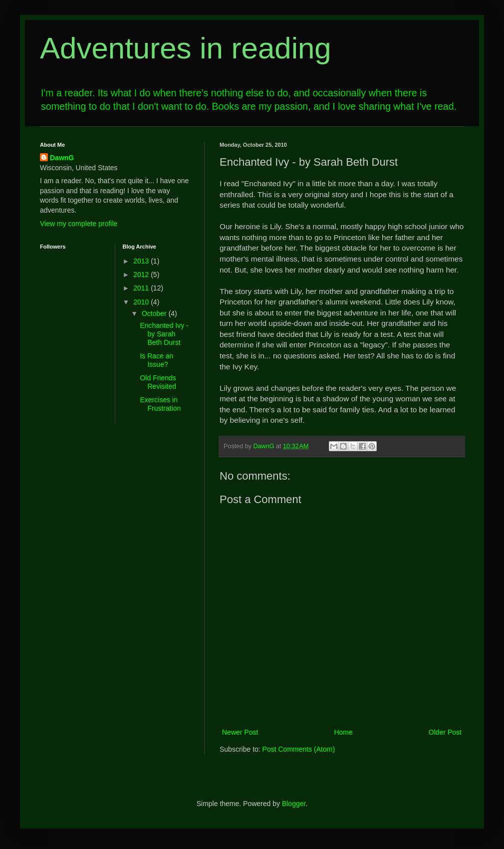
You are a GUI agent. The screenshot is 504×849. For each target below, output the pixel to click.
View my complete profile (79, 224)
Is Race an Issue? (156, 360)
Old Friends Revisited (158, 382)
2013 (142, 261)
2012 (142, 275)
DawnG (62, 158)
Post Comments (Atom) (299, 749)
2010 (142, 302)
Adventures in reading (186, 48)
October (155, 313)
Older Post (445, 732)
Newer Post (240, 732)
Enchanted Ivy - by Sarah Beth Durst (164, 334)
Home (343, 732)
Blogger (294, 804)
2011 (142, 288)
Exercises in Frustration (160, 404)
